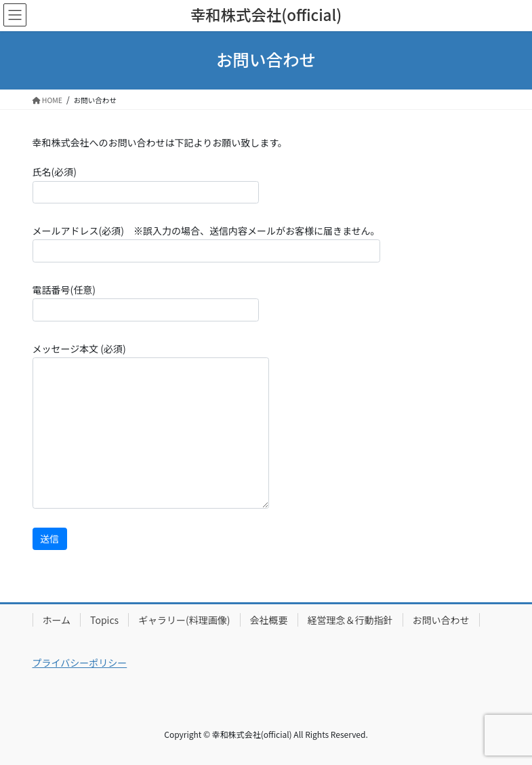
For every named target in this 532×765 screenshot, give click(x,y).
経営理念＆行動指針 (350, 620)
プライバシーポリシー (80, 663)
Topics (104, 620)
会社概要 (269, 620)
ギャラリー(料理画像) (184, 620)
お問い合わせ (441, 620)
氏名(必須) (146, 184)
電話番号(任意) (146, 302)
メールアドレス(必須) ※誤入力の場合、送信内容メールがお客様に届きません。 (206, 243)
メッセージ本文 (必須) (151, 425)
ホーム (57, 620)
